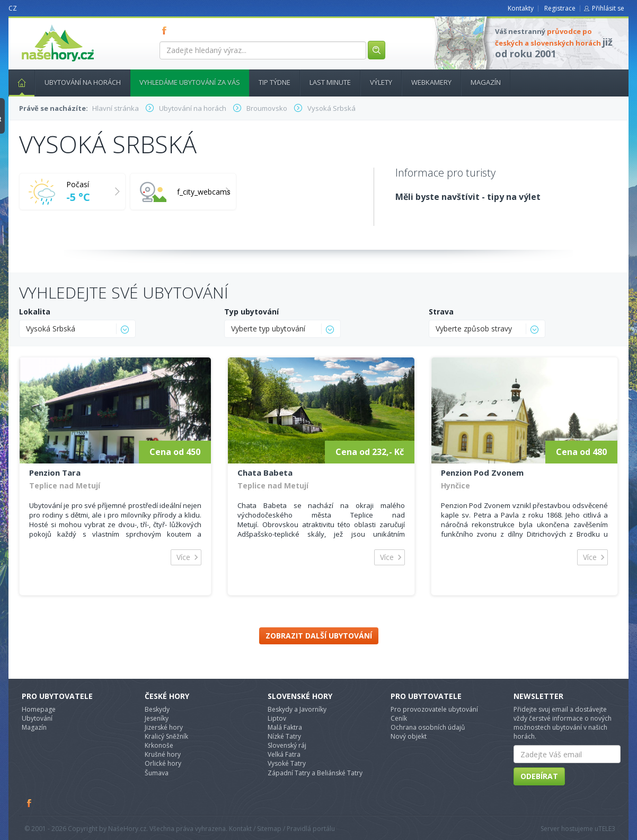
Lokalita (35, 312)
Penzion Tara (55, 472)
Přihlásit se (608, 8)
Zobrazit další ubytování (319, 636)
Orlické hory (163, 763)
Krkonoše (159, 745)
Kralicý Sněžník (166, 736)
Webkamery (431, 82)
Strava (441, 312)
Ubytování (37, 718)
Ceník (399, 718)
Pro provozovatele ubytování (434, 709)
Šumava (157, 773)
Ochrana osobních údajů (428, 727)
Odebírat (539, 776)
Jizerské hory (164, 727)
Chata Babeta (265, 472)
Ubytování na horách (83, 82)
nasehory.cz (39, 25)
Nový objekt (409, 736)
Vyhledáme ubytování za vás (190, 82)
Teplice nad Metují (65, 485)
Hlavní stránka (17, 82)
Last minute (330, 82)
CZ (13, 8)
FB (166, 30)
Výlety (381, 82)
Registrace (560, 8)
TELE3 (607, 829)
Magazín (486, 82)
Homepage (39, 709)
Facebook (30, 803)
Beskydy (157, 709)
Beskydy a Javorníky (297, 709)
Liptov (277, 718)
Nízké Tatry (284, 736)
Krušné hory (163, 754)
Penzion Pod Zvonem (482, 472)
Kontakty (521, 8)
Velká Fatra (284, 754)
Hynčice (455, 485)
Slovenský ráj (287, 745)
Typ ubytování (251, 312)
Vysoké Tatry (287, 763)
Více (183, 557)
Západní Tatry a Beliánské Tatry (315, 773)
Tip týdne (275, 82)
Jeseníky (157, 718)
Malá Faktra (285, 727)
